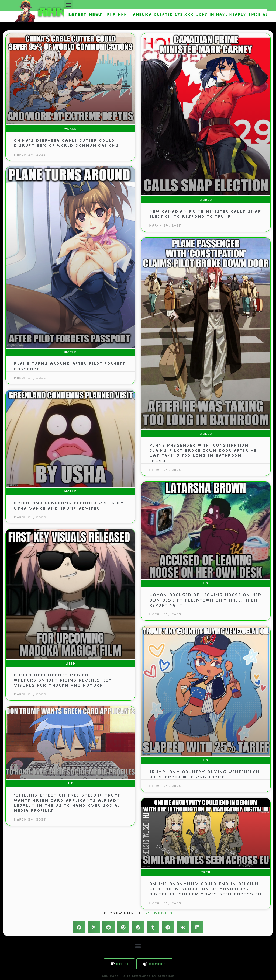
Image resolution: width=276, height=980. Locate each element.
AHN (51, 11)
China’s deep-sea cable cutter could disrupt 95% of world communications (66, 143)
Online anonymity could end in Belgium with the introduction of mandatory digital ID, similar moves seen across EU (205, 889)
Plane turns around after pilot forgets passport (70, 366)
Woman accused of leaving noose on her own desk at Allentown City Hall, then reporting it (205, 600)
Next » (163, 913)
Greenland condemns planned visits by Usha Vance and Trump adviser (69, 505)
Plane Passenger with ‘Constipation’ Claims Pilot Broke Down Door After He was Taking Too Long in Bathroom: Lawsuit (203, 453)
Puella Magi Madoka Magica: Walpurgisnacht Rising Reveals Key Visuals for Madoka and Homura (63, 680)
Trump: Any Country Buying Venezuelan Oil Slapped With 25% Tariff (204, 774)
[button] (69, 5)
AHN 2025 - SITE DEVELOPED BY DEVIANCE (138, 976)
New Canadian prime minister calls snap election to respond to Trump (205, 214)
